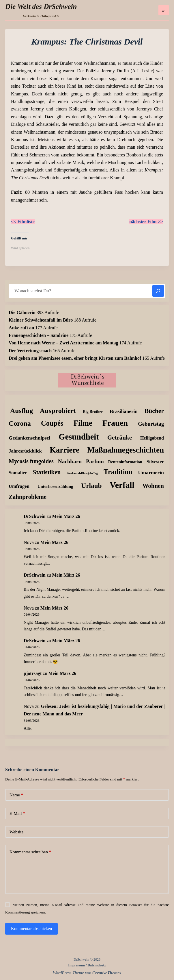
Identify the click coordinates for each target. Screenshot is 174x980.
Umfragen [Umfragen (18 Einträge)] (19, 486)
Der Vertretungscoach (30, 351)
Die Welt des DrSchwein (41, 7)
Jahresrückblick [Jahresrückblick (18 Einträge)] (25, 451)
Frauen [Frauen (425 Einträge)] (115, 423)
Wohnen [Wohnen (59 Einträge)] (153, 486)
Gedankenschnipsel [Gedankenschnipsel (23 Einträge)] (29, 438)
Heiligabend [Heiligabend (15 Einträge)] (152, 438)
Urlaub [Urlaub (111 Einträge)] (91, 486)
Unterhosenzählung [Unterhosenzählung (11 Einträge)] (55, 486)
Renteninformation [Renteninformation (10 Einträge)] (125, 462)
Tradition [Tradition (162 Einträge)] (118, 472)
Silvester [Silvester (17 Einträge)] (155, 462)
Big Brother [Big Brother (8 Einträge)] (93, 412)
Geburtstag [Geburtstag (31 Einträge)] (151, 424)
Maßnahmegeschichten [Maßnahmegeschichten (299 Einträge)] (126, 450)
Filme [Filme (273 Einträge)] (83, 423)
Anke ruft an (21, 328)
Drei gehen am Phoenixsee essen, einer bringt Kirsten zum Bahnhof (75, 358)
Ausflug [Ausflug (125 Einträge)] (21, 411)
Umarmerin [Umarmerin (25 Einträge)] (151, 473)
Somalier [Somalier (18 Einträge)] (18, 473)
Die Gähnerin (22, 312)
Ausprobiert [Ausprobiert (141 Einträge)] (58, 411)
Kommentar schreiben (30, 852)
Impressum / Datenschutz (87, 965)
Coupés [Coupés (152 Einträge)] (52, 423)
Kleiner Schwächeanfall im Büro (41, 320)
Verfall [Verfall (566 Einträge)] (122, 485)
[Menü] (164, 10)
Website (16, 832)
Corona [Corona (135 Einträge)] (20, 423)
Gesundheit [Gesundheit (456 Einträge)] (79, 437)
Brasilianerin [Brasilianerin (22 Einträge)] (124, 411)
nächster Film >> (146, 222)
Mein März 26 (66, 516)
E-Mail (17, 814)
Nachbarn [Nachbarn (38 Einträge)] (70, 461)
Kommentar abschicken (31, 929)
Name (16, 795)
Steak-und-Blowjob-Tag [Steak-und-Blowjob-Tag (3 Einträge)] (82, 473)
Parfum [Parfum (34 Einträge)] (95, 461)
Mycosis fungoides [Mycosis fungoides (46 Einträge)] (31, 461)
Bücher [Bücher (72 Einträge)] (154, 411)
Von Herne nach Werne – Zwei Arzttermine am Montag (63, 343)
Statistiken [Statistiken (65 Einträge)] (47, 472)
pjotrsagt (33, 673)
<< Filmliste (23, 222)
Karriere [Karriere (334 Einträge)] (64, 450)
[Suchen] (158, 291)
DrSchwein (35, 516)
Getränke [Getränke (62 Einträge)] (120, 438)
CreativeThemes (107, 973)
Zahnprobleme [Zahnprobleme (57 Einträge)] (28, 497)
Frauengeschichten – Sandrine (39, 335)
